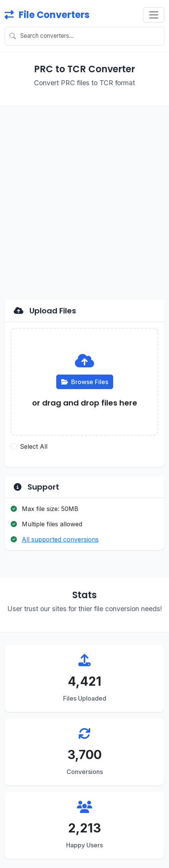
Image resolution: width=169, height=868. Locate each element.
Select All (34, 446)
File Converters (47, 15)
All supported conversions (60, 539)
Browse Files (85, 382)
